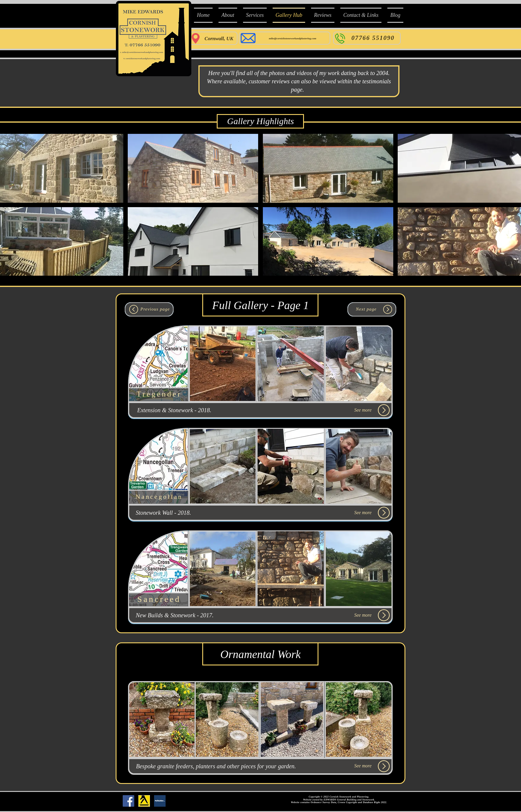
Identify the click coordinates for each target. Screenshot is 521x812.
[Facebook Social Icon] (128, 801)
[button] (193, 168)
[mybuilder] (160, 801)
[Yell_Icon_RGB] (144, 801)
